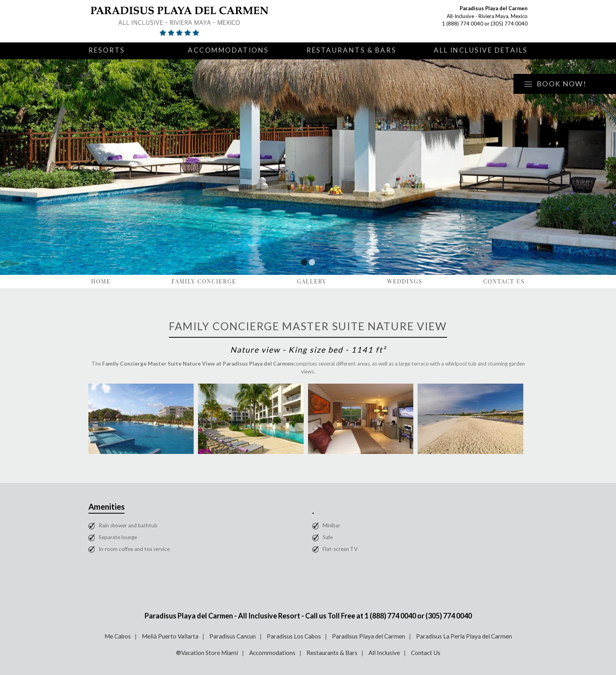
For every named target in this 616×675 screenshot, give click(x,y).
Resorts (107, 50)
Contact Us (504, 281)
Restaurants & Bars (351, 50)
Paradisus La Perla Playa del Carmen (464, 636)
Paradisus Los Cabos (294, 636)
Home (101, 281)
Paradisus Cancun (233, 636)
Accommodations (228, 50)
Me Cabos (118, 636)
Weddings (405, 281)
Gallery (312, 281)
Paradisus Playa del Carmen (368, 636)
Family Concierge (204, 281)
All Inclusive (384, 653)
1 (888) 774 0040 (463, 24)
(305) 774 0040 (509, 24)
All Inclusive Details (481, 50)
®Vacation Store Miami (207, 653)
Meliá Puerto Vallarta (170, 636)
